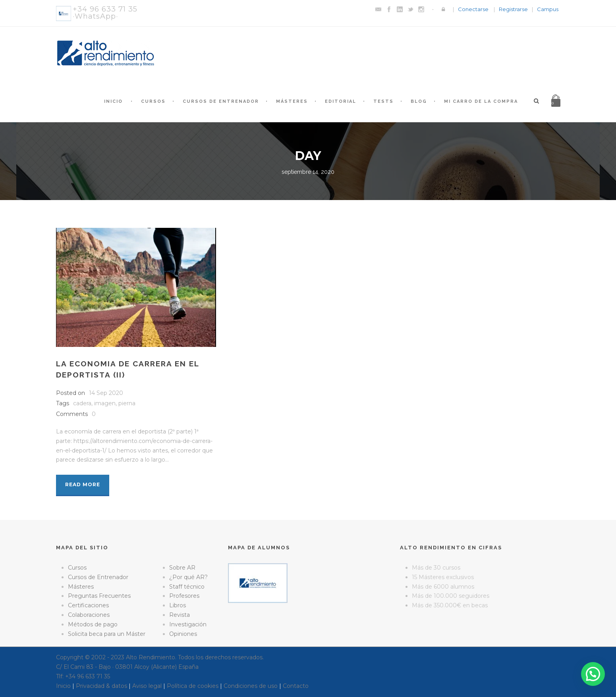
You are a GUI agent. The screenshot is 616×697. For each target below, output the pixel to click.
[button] (593, 674)
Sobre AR (182, 568)
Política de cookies (193, 686)
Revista (180, 615)
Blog (419, 101)
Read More (83, 484)
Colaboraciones (89, 615)
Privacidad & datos (101, 686)
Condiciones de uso (251, 686)
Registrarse (513, 9)
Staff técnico (187, 587)
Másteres (292, 101)
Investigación (188, 624)
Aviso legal (147, 686)
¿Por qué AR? (188, 577)
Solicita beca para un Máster (107, 634)
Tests (383, 101)
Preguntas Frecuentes (99, 596)
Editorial (341, 101)
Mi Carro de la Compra (481, 101)
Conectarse (473, 9)
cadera (82, 403)
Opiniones (183, 634)
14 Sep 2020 (106, 393)
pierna (127, 403)
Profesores (184, 596)
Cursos (153, 101)
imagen (105, 403)
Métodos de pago (93, 624)
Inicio (113, 101)
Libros (178, 605)
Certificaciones (88, 605)
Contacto (296, 686)
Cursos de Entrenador (221, 101)
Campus (548, 9)
